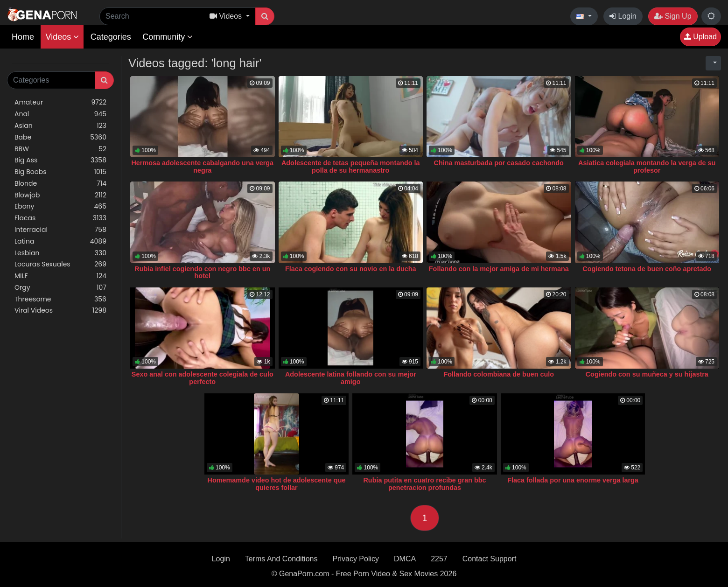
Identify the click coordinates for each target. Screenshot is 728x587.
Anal (60, 114)
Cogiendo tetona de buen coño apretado (647, 269)
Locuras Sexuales (60, 264)
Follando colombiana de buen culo (499, 374)
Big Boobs (60, 172)
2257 (439, 559)
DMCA (405, 559)
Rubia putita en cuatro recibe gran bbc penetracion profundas (424, 484)
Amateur (60, 102)
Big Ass (60, 160)
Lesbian (60, 253)
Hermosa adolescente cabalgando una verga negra (202, 167)
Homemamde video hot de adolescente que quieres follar (277, 484)
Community (168, 37)
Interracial (60, 230)
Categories (111, 37)
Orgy (60, 288)
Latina (60, 241)
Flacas (60, 218)
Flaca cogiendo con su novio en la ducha (351, 269)
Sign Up (673, 16)
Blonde (60, 184)
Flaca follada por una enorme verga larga (573, 480)
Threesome (60, 299)
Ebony (60, 206)
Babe (60, 137)
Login (623, 16)
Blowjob (60, 195)
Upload (700, 37)
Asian (60, 126)
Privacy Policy (356, 559)
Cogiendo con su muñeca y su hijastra (647, 374)
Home (23, 37)
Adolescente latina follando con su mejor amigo (351, 378)
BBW (60, 149)
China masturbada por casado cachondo (499, 163)
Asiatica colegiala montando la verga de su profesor (647, 167)
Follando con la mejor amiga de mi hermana (499, 269)
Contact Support (490, 559)
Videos (62, 37)
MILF (60, 276)
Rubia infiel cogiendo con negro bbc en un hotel (202, 273)
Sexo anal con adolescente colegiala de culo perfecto (203, 378)
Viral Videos (60, 311)
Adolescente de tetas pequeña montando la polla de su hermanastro (351, 167)
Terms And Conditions (281, 559)
